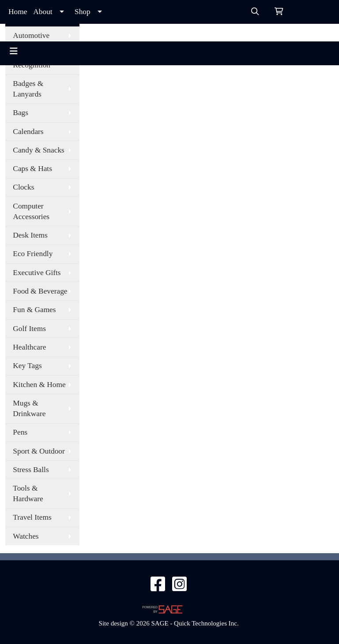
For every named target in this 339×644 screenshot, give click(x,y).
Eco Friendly (33, 254)
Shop (83, 12)
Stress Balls (31, 470)
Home (18, 12)
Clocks (23, 187)
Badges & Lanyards (28, 89)
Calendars (28, 132)
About (43, 12)
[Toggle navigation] (14, 51)
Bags (21, 113)
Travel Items (32, 517)
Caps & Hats (32, 169)
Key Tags (27, 366)
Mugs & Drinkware (29, 408)
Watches (26, 536)
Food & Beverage (40, 291)
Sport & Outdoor (39, 451)
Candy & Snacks (38, 150)
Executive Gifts (37, 273)
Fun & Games (34, 310)
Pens (20, 432)
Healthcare (29, 347)
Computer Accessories (31, 211)
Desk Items (30, 235)
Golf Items (29, 329)
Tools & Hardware (28, 493)
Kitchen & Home (39, 385)
